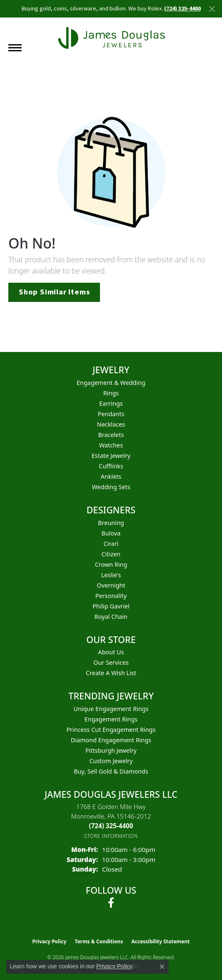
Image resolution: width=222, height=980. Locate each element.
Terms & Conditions (99, 941)
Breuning (111, 523)
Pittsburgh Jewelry (111, 750)
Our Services (111, 662)
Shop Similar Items (54, 292)
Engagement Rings (111, 719)
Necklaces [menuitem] (111, 424)
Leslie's (111, 575)
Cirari (111, 544)
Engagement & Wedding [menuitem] (111, 383)
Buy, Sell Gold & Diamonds (111, 771)
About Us (111, 652)
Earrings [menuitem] (111, 403)
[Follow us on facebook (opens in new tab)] (111, 903)
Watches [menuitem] (111, 445)
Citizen (111, 554)
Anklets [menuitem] (111, 476)
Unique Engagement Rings (111, 709)
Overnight (111, 585)
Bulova (111, 533)
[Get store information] (111, 836)
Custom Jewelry (111, 761)
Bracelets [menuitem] (111, 435)
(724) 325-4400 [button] (182, 9)
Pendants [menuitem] (111, 414)
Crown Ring (111, 564)
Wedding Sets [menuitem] (111, 487)
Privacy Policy (50, 941)
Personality (111, 596)
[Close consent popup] (162, 967)
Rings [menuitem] (111, 393)
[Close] (212, 9)
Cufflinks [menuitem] (111, 466)
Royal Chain (111, 617)
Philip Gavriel (111, 606)
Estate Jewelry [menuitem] (111, 456)
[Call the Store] (111, 826)
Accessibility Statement (160, 941)
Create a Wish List (111, 673)
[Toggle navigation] (15, 48)
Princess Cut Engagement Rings (111, 730)
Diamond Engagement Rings (111, 740)
